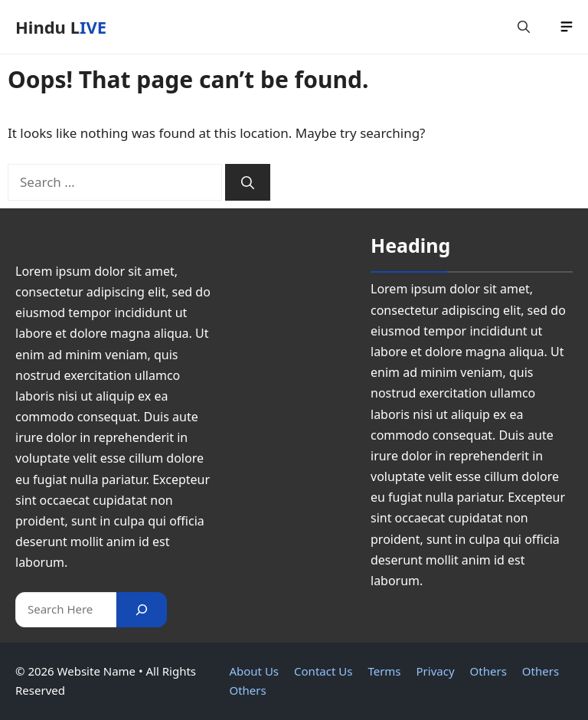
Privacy (436, 671)
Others (488, 671)
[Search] (248, 182)
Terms (384, 671)
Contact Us (323, 671)
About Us (254, 671)
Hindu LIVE (61, 27)
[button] (524, 27)
